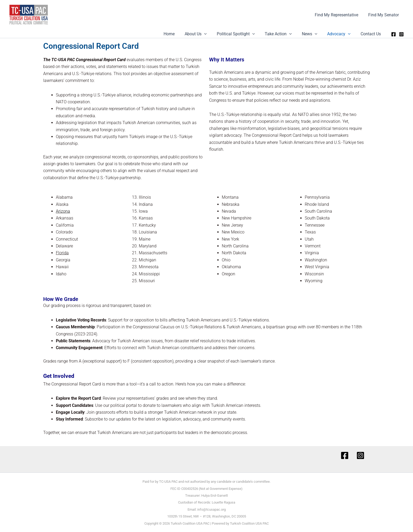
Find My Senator (384, 15)
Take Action (284, 34)
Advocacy (341, 34)
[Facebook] (394, 34)
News (314, 34)
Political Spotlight (243, 34)
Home (179, 34)
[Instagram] (401, 34)
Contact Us (372, 34)
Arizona (63, 211)
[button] (213, 34)
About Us (204, 34)
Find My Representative (339, 15)
